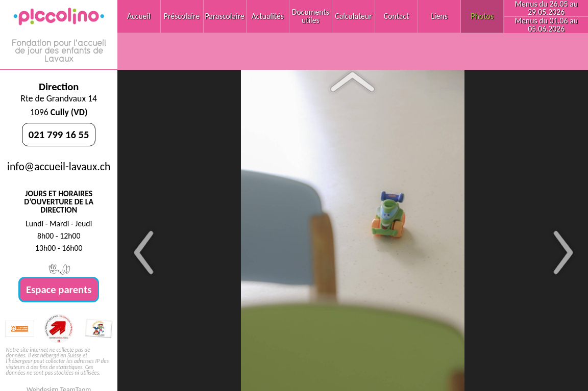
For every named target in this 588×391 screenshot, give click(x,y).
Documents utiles (311, 16)
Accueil (139, 16)
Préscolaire (182, 16)
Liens (439, 16)
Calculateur (353, 16)
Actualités (268, 16)
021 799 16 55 (59, 135)
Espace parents (59, 290)
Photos (483, 16)
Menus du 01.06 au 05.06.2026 (546, 25)
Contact (397, 16)
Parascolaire (225, 16)
